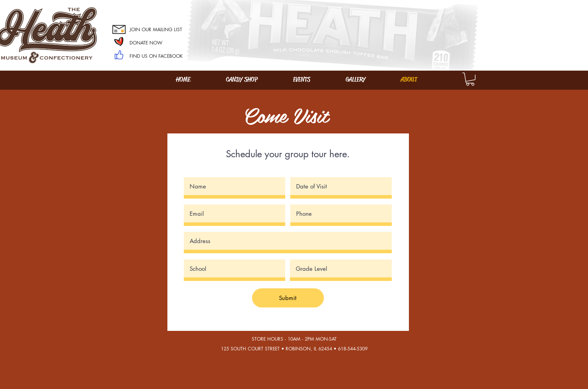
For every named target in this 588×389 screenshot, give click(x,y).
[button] (470, 79)
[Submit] (288, 298)
